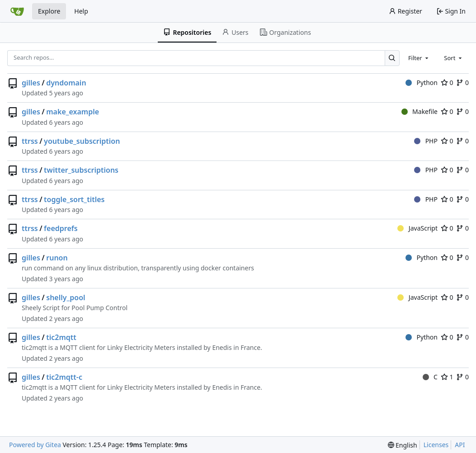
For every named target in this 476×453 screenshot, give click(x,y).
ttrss (30, 141)
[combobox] (419, 58)
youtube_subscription (82, 141)
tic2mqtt (61, 337)
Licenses (436, 445)
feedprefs (61, 228)
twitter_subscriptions (81, 170)
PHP (426, 141)
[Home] (17, 11)
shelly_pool (66, 297)
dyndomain (66, 83)
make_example (73, 112)
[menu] (403, 445)
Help (81, 11)
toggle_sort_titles (74, 199)
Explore (49, 11)
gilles (31, 83)
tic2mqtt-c (64, 377)
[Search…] (392, 58)
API (460, 445)
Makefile (419, 111)
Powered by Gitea (35, 445)
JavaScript (417, 228)
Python (422, 83)
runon (57, 258)
